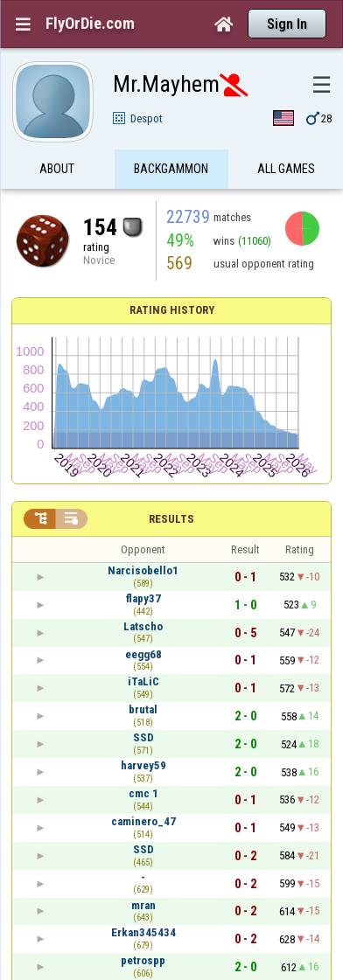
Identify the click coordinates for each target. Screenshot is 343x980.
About (57, 169)
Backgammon (171, 169)
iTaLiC (143, 681)
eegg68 (143, 654)
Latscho (143, 626)
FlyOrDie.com (90, 24)
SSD (143, 737)
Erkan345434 (143, 932)
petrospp (143, 960)
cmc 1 (143, 793)
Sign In (287, 24)
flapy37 (143, 598)
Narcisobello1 (143, 570)
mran (143, 905)
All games (286, 169)
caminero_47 (143, 821)
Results (171, 519)
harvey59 (143, 765)
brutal (143, 709)
